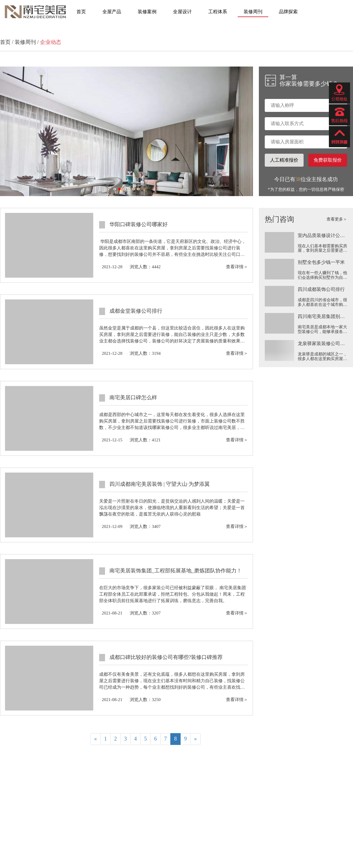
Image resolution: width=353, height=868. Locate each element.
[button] (115, 189)
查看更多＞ (337, 219)
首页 (81, 12)
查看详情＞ (237, 267)
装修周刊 (253, 12)
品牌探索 (288, 12)
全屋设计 (182, 12)
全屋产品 (112, 12)
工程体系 (218, 12)
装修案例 (147, 12)
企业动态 (51, 42)
